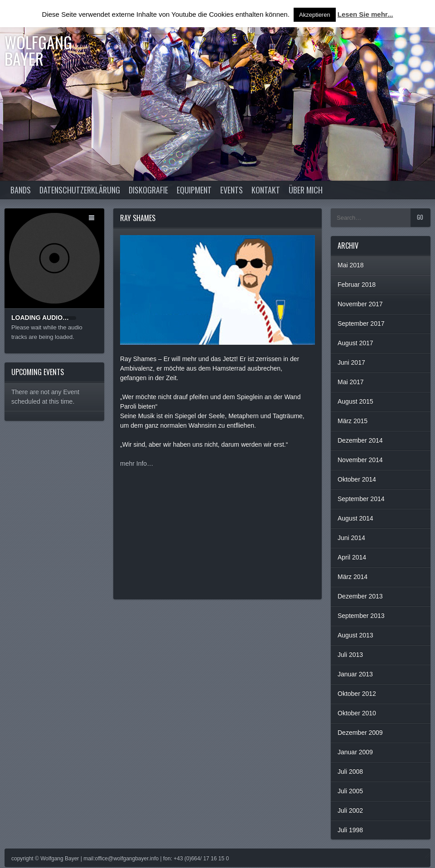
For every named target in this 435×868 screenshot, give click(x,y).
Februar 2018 (357, 285)
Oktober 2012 (357, 694)
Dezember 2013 (360, 596)
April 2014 (352, 557)
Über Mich (306, 190)
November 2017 (360, 304)
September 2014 (361, 499)
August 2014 (355, 518)
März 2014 (353, 577)
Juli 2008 (350, 772)
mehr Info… (137, 463)
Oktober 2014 (357, 479)
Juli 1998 (350, 830)
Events (232, 190)
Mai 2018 (351, 265)
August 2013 (355, 635)
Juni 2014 (351, 538)
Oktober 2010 (357, 713)
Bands (21, 190)
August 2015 (355, 401)
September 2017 (361, 323)
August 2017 (355, 343)
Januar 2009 (355, 752)
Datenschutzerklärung (80, 190)
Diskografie (148, 190)
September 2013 (361, 616)
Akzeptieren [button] (315, 15)
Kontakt (266, 190)
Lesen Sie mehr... (365, 14)
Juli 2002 (350, 810)
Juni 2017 (351, 362)
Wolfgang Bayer (38, 50)
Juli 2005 (350, 791)
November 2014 (360, 460)
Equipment (194, 190)
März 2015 (353, 421)
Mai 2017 (351, 382)
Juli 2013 (350, 655)
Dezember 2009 (360, 733)
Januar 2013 (355, 674)
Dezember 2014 (360, 440)
